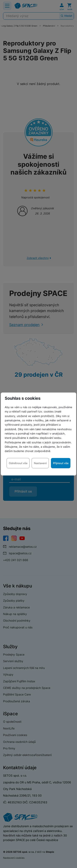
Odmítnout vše (18, 463)
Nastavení (40, 463)
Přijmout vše (61, 463)
